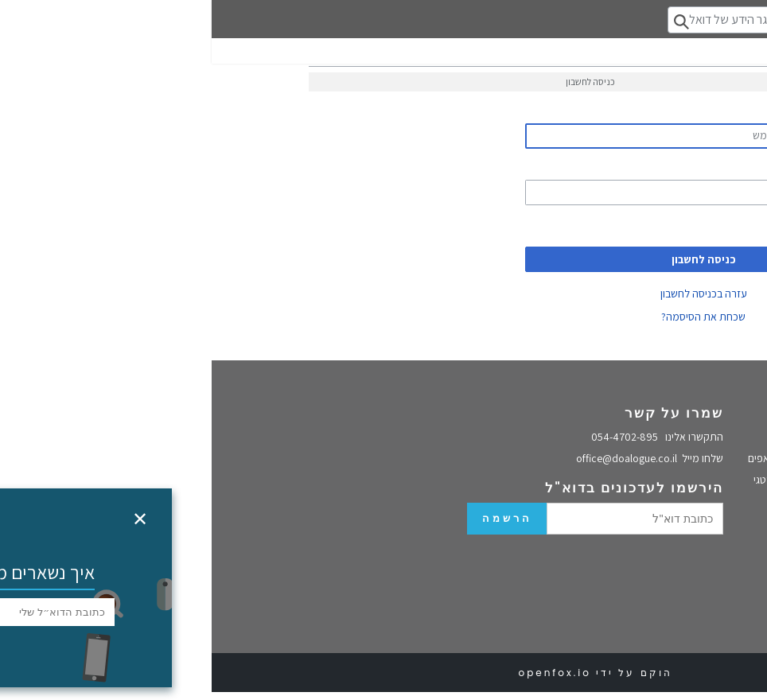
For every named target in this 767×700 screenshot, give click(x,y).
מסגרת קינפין (723, 610)
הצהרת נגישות (721, 488)
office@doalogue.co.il (438, 458)
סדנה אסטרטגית (604, 437)
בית (744, 434)
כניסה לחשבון (492, 259)
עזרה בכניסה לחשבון (492, 294)
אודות (747, 413)
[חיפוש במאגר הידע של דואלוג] (535, 20)
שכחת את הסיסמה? (492, 317)
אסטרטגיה (729, 539)
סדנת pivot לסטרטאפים (588, 458)
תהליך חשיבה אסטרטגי (590, 480)
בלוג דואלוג (728, 452)
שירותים (611, 413)
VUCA (739, 593)
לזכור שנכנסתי (617, 226)
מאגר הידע (728, 518)
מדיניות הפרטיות (715, 470)
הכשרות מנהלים (605, 500)
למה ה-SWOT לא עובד (703, 574)
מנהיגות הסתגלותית (709, 628)
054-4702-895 (446, 437)
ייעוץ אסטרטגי (722, 557)
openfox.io (343, 673)
